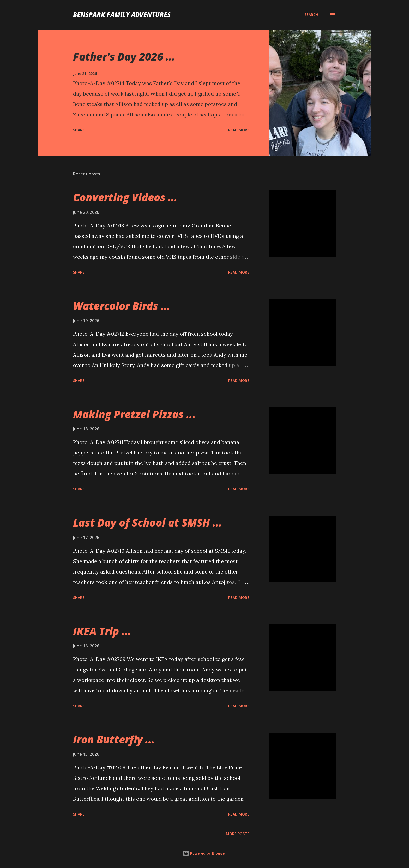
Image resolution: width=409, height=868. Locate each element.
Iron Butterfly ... (114, 739)
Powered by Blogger (204, 853)
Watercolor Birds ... (122, 306)
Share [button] (79, 130)
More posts (238, 834)
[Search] (311, 15)
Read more (239, 130)
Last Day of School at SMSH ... (148, 522)
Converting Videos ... (125, 197)
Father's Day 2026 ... (124, 57)
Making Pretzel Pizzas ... (134, 414)
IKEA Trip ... (102, 631)
